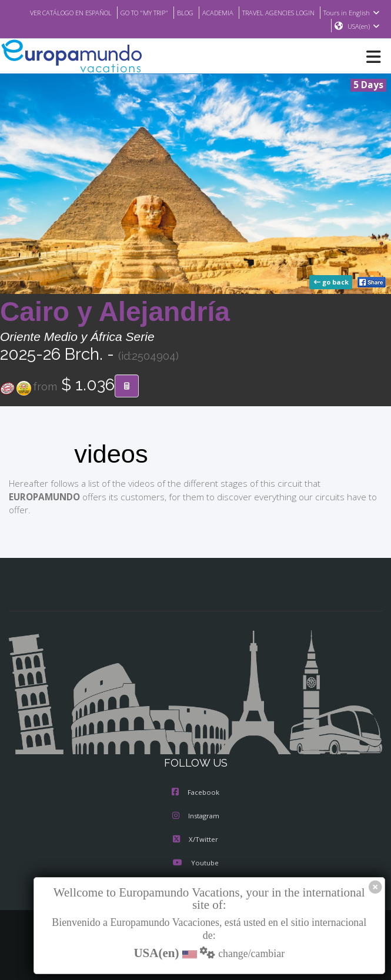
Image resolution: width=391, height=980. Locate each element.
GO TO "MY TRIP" (196, 12)
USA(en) (364, 26)
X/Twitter (195, 840)
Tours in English (294, 26)
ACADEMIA (275, 12)
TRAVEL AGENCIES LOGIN (342, 12)
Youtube (195, 864)
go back (332, 283)
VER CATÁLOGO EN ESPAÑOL (115, 12)
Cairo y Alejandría (115, 312)
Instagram (196, 817)
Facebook (195, 793)
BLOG (241, 12)
